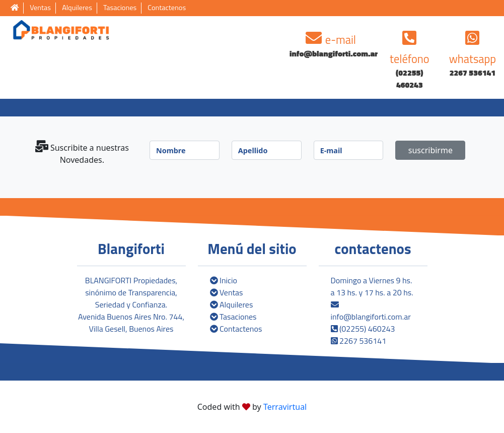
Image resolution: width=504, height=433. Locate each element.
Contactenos (167, 8)
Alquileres (77, 8)
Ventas (40, 8)
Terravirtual (285, 407)
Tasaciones (120, 8)
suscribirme (430, 150)
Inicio (224, 280)
